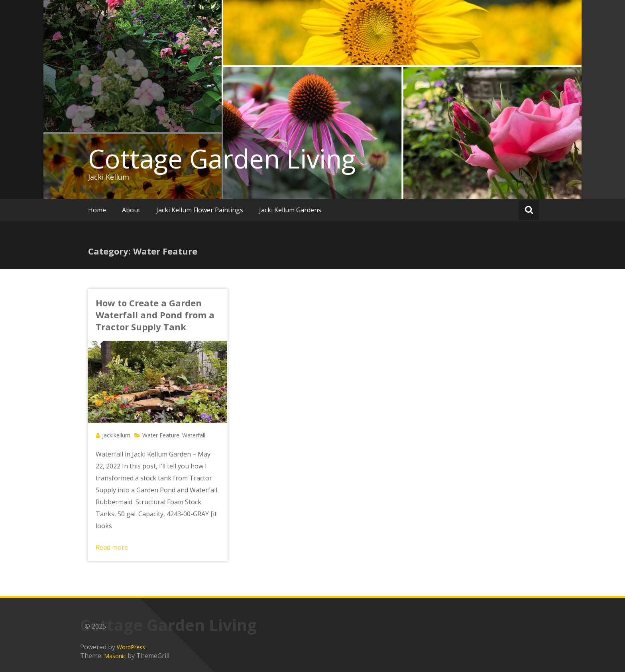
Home (97, 210)
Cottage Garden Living (222, 159)
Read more (112, 547)
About (131, 210)
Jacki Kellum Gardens (290, 210)
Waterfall (194, 435)
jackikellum (116, 435)
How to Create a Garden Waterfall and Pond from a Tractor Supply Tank (155, 315)
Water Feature (161, 435)
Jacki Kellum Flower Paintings (200, 210)
